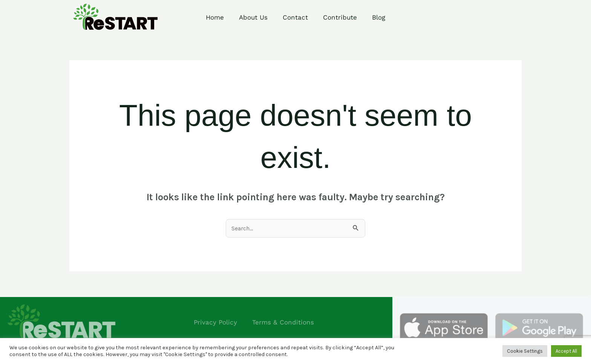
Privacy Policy (215, 322)
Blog (379, 17)
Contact (295, 17)
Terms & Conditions (283, 322)
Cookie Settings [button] (525, 351)
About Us (253, 17)
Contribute (340, 17)
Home (215, 17)
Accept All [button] (566, 351)
